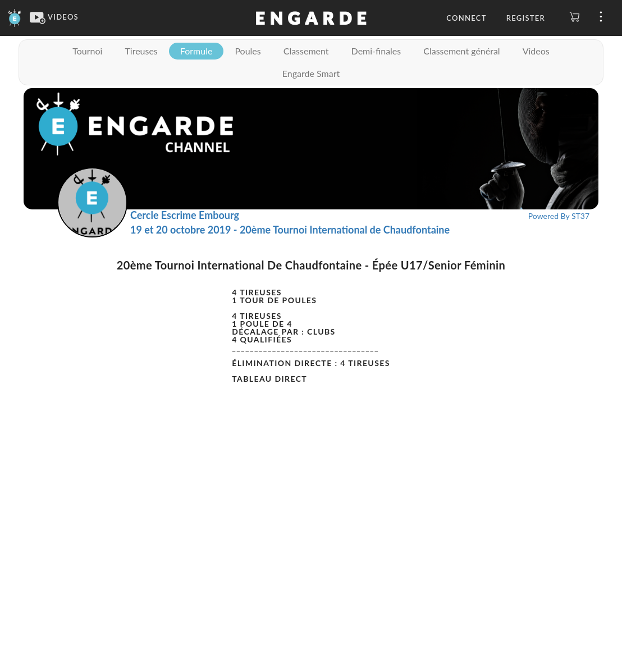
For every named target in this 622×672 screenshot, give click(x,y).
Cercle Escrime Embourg (185, 215)
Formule (196, 51)
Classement (306, 51)
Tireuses (141, 51)
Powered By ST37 (559, 216)
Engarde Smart (311, 73)
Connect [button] (466, 18)
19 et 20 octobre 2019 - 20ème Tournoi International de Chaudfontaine (290, 230)
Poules (248, 51)
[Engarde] (15, 17)
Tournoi (87, 51)
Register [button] (526, 18)
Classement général (461, 51)
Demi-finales (376, 51)
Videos (536, 51)
